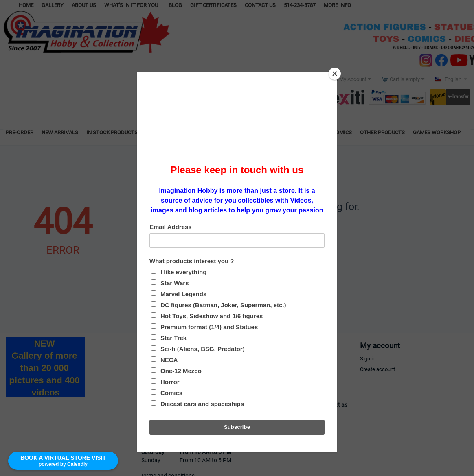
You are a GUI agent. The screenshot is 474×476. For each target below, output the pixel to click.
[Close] (335, 74)
